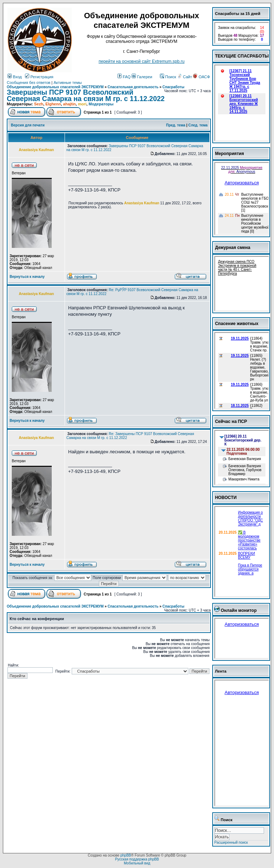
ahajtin (69, 104)
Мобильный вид (137, 863)
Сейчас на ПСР (231, 421)
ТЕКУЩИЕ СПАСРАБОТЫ (242, 56)
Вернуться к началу (27, 277)
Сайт (185, 77)
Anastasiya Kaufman (142, 203)
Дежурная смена (233, 248)
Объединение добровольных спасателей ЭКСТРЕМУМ (55, 87)
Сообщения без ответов (29, 83)
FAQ (124, 77)
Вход (15, 77)
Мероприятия (230, 154)
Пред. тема (176, 125)
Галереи (142, 77)
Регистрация (39, 77)
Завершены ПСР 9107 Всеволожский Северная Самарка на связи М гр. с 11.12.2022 (86, 95)
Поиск (168, 77)
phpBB (126, 855)
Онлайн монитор (239, 610)
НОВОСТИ (226, 498)
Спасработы (173, 87)
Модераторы (101, 104)
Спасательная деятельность (133, 87)
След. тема (198, 125)
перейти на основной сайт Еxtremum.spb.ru (141, 61)
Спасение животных (237, 324)
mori (82, 104)
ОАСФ (201, 77)
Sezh (39, 104)
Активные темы (68, 83)
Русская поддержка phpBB (137, 859)
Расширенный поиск (231, 842)
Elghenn (53, 104)
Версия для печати (28, 125)
